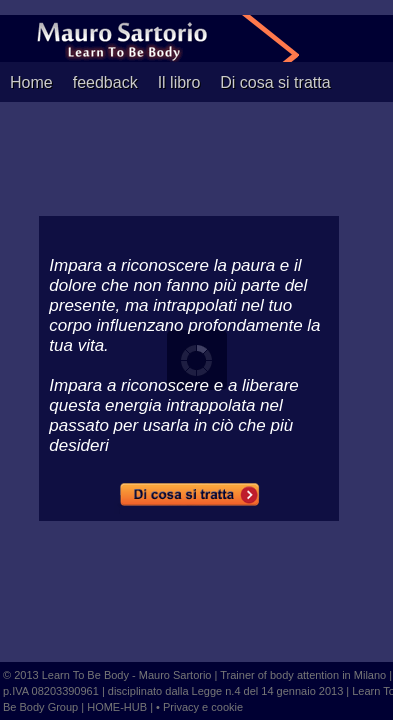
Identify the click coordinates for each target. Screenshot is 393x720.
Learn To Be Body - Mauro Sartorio (127, 675)
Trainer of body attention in (285, 675)
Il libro (179, 82)
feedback (105, 82)
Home (31, 82)
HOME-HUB (118, 707)
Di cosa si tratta (275, 82)
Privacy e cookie (203, 707)
